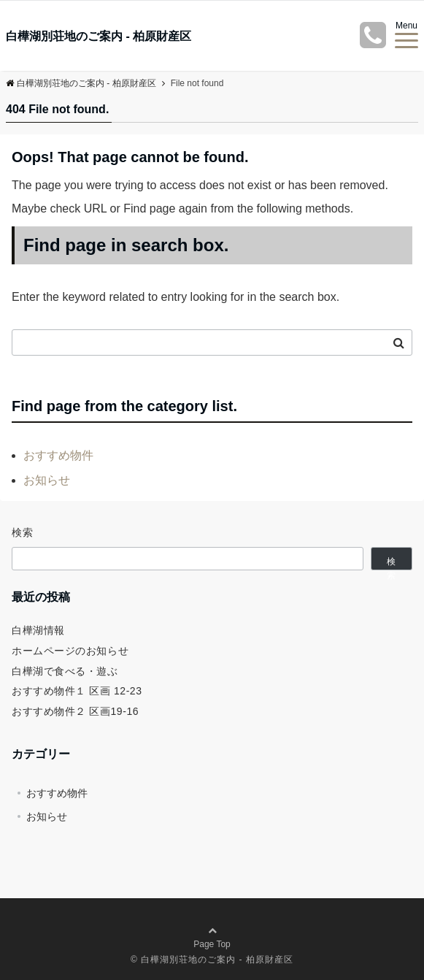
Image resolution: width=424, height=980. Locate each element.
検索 (23, 532)
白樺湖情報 (38, 630)
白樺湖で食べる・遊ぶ (65, 671)
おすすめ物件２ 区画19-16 (75, 711)
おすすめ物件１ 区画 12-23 (77, 691)
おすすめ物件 (58, 455)
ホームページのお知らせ (70, 651)
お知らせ (47, 480)
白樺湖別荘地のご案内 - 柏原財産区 (99, 37)
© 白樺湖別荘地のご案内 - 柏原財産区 (212, 960)
